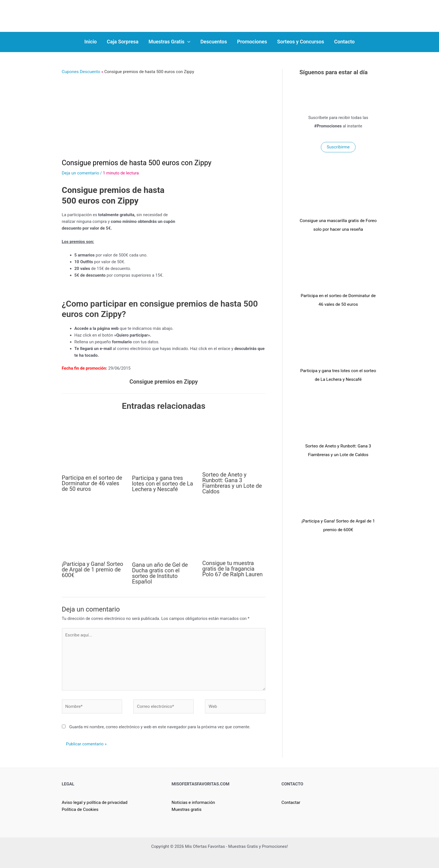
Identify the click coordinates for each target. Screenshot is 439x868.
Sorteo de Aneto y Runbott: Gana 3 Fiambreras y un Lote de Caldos (232, 482)
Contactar (291, 800)
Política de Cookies (80, 807)
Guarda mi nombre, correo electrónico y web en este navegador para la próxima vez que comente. (160, 724)
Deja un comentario (80, 173)
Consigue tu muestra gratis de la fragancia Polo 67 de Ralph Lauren (232, 568)
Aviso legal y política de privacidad (94, 800)
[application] (187, 42)
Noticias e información (193, 800)
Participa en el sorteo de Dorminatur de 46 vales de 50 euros (92, 483)
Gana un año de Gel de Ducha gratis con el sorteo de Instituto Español (160, 573)
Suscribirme (338, 147)
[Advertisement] (164, 117)
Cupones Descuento (81, 72)
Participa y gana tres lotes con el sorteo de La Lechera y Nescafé (162, 483)
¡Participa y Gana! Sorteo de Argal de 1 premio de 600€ (93, 569)
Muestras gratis (186, 807)
